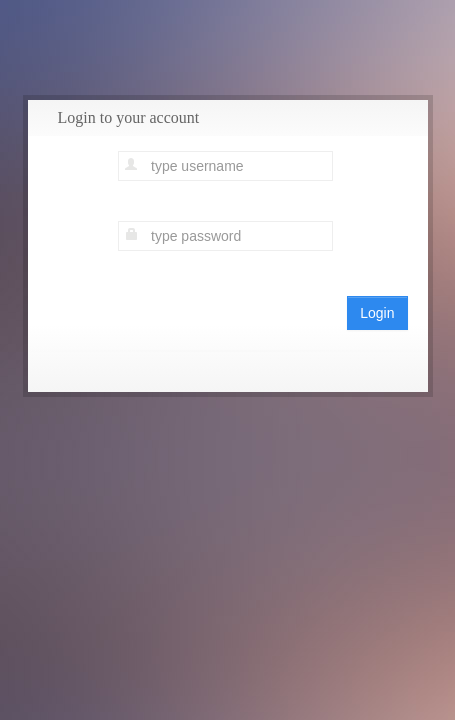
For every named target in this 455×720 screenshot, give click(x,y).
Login (377, 313)
